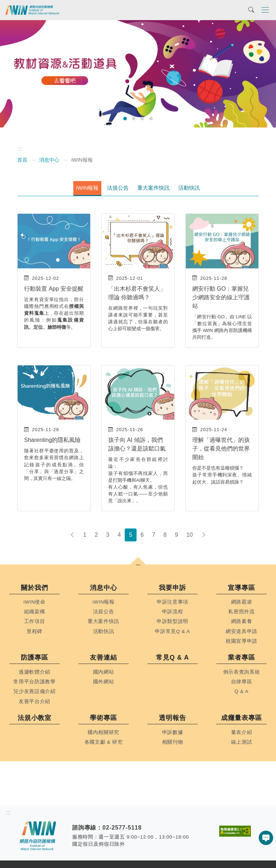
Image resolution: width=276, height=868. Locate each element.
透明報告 (172, 718)
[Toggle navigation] (265, 10)
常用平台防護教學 (34, 682)
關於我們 (34, 588)
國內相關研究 (103, 732)
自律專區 (242, 682)
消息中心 (49, 160)
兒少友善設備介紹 (34, 691)
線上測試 (242, 742)
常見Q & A (172, 657)
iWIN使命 (34, 602)
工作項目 (35, 621)
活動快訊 (189, 188)
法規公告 (118, 188)
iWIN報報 (88, 188)
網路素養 (242, 621)
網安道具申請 (241, 631)
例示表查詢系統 (242, 672)
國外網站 (104, 682)
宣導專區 (241, 588)
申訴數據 (173, 732)
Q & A (242, 691)
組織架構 (35, 612)
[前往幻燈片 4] (151, 119)
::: (20, 149)
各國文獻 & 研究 (104, 742)
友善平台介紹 (34, 701)
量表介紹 (242, 732)
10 (190, 535)
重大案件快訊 (153, 188)
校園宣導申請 (241, 641)
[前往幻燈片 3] (142, 119)
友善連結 (103, 657)
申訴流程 (173, 612)
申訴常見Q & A (172, 631)
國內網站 (104, 672)
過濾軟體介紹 (34, 672)
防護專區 (34, 657)
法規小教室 (35, 718)
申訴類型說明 (172, 621)
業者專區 (241, 657)
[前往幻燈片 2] (134, 119)
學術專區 (103, 718)
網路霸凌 (242, 602)
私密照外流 (241, 612)
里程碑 (34, 631)
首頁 (22, 160)
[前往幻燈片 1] (125, 119)
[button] (138, 565)
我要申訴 (172, 588)
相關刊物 (173, 742)
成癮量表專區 (241, 718)
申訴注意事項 (172, 602)
